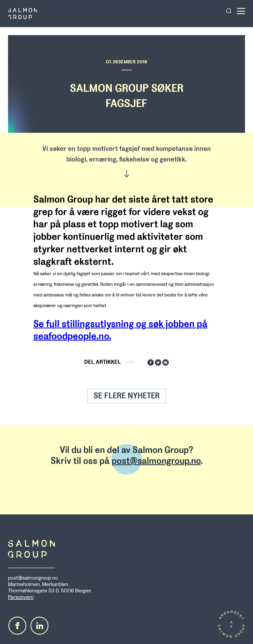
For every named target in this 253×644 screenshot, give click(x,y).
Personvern (21, 597)
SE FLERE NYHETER (127, 396)
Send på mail (166, 362)
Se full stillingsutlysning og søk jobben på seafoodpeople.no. (120, 330)
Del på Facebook (151, 362)
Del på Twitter (158, 362)
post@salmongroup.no (156, 461)
